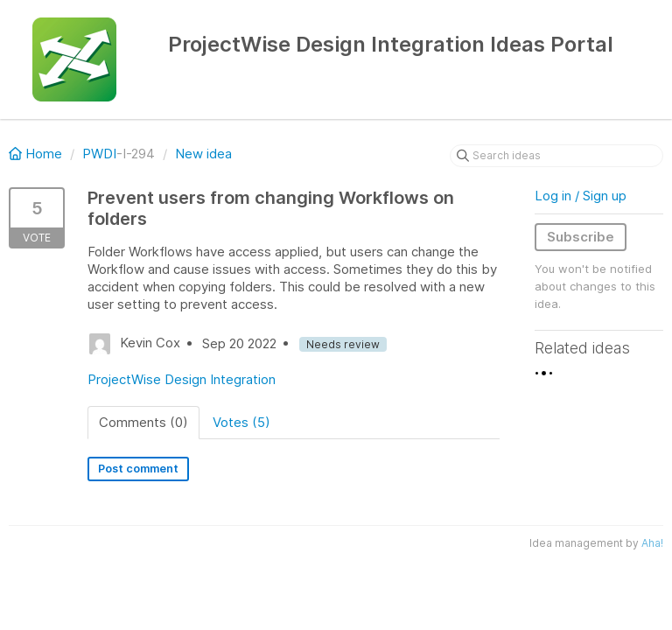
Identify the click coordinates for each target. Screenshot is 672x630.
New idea (203, 154)
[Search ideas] (556, 156)
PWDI (99, 154)
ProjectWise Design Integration (182, 379)
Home (37, 154)
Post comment (138, 469)
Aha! (652, 543)
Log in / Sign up (581, 196)
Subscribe (581, 237)
